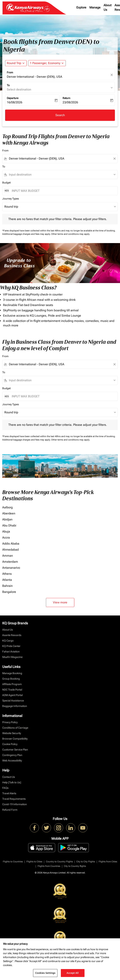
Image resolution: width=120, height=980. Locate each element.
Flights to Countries (13, 862)
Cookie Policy (10, 744)
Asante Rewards (12, 635)
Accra (6, 538)
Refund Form (10, 810)
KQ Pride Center (11, 646)
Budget (6, 183)
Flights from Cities (108, 862)
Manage (95, 7)
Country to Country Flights (59, 862)
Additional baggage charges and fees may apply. (27, 234)
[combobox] (60, 159)
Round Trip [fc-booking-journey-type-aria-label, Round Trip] (14, 63)
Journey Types (11, 199)
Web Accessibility (12, 761)
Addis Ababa (11, 544)
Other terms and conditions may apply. (71, 234)
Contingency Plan (12, 755)
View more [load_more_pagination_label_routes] (60, 602)
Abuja (6, 531)
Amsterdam (10, 562)
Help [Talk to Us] (12, 782)
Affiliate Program (12, 684)
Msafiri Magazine (12, 657)
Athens (7, 574)
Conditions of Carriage (15, 728)
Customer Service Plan (15, 750)
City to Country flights (75, 866)
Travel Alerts (9, 793)
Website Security (12, 733)
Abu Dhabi (9, 525)
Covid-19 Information (15, 804)
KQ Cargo (8, 641)
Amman (8, 556)
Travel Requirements (14, 799)
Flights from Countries (49, 866)
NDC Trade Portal (12, 690)
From (10, 72)
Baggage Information (15, 706)
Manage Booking (12, 673)
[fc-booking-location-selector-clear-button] (112, 75)
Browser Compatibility (15, 739)
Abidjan (7, 519)
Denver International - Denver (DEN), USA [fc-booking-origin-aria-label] (34, 77)
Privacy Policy (10, 722)
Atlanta (7, 580)
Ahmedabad (10, 550)
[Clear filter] (114, 159)
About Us (108, 7)
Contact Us (9, 777)
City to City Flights (86, 862)
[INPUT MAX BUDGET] (63, 191)
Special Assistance (13, 701)
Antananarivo (11, 568)
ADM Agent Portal (12, 695)
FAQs (5, 788)
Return (66, 98)
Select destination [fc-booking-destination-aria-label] (19, 89)
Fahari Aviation (11, 652)
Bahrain (7, 586)
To (8, 85)
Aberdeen (9, 513)
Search (60, 115)
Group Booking (11, 679)
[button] (47, 63)
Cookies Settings (45, 973)
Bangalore (9, 592)
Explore (81, 7)
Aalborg (7, 507)
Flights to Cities (34, 862)
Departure (13, 98)
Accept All (73, 973)
